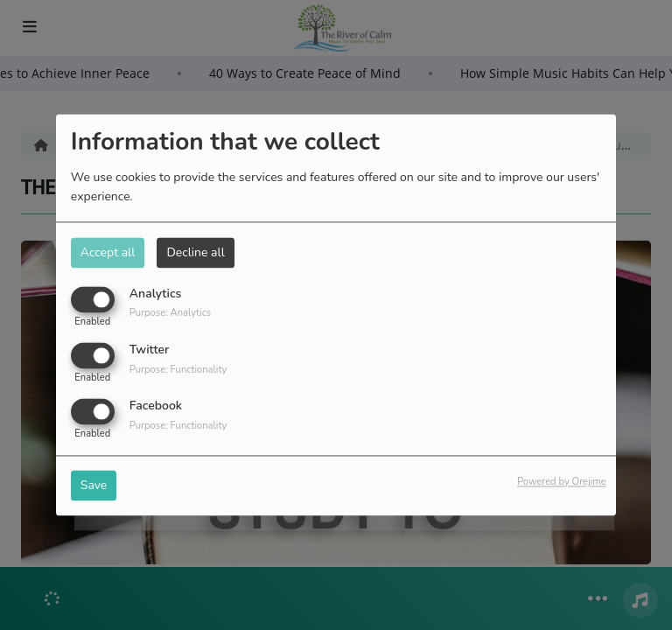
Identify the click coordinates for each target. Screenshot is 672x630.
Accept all (108, 252)
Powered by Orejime (562, 483)
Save (94, 486)
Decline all (195, 252)
